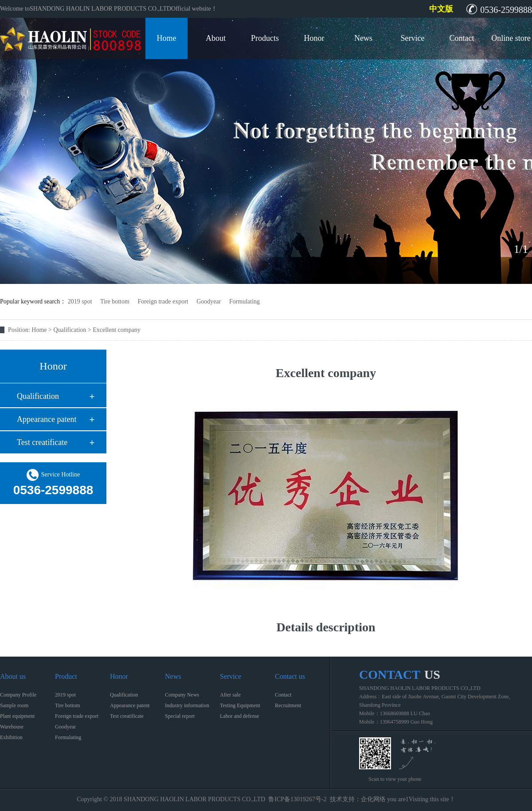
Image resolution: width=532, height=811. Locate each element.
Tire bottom (115, 301)
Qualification (38, 396)
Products (265, 38)
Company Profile (18, 695)
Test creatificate (42, 442)
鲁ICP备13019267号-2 (297, 799)
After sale (230, 695)
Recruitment (288, 705)
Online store (511, 38)
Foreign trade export (163, 301)
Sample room (14, 705)
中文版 (441, 9)
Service (413, 38)
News (363, 38)
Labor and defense (240, 716)
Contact (462, 38)
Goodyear (209, 301)
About (216, 38)
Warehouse (12, 727)
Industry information (187, 705)
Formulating (244, 301)
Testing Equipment (240, 705)
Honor (314, 38)
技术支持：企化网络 (358, 799)
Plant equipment (17, 716)
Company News (182, 695)
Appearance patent (47, 419)
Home (167, 38)
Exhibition (11, 737)
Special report (180, 716)
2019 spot (80, 301)
